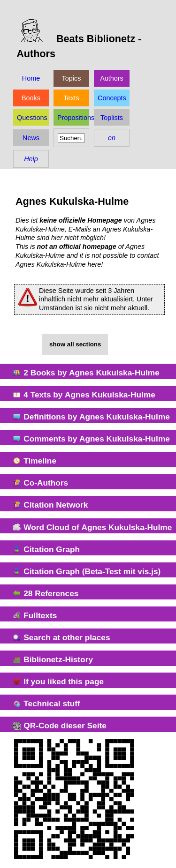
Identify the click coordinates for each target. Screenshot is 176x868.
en (112, 138)
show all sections (75, 344)
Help (31, 159)
